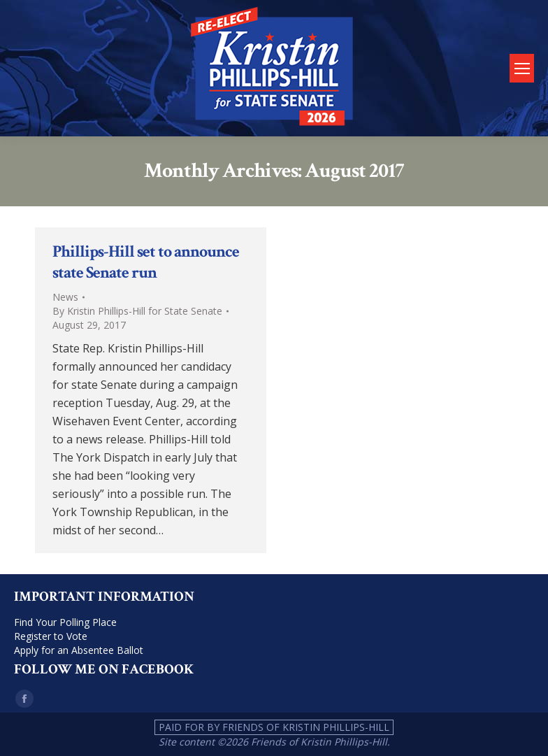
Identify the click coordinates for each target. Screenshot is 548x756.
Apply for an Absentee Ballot (79, 650)
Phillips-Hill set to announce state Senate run (146, 262)
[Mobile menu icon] (522, 68)
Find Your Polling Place (65, 622)
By (137, 311)
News (65, 297)
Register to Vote (51, 636)
